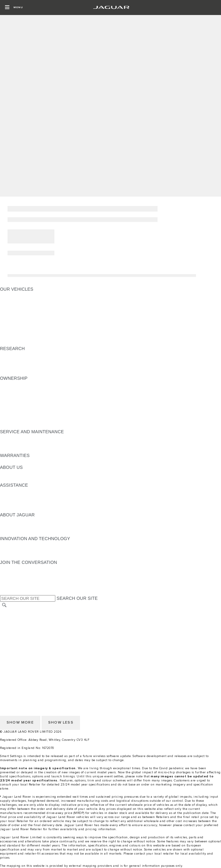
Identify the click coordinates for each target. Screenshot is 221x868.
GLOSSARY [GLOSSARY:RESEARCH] (12, 360)
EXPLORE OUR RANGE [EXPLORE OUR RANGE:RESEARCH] (25, 354)
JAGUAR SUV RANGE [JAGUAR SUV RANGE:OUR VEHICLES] (23, 331)
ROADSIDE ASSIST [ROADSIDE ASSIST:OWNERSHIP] (20, 414)
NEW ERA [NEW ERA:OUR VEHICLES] (10, 343)
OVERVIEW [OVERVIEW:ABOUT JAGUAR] (12, 521)
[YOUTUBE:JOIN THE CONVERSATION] (13, 580)
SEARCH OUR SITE (77, 598)
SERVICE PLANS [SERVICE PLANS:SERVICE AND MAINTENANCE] (18, 444)
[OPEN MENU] (14, 8)
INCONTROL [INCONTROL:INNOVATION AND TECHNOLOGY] (13, 550)
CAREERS (11, 624)
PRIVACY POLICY (18, 635)
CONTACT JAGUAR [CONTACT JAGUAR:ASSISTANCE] (20, 491)
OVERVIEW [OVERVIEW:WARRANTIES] (12, 461)
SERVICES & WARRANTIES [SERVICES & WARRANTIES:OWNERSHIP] (29, 408)
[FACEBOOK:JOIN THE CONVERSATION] (15, 586)
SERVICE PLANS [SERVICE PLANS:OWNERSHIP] (18, 426)
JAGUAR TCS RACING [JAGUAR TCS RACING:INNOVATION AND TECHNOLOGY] (23, 556)
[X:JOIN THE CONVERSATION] (4, 592)
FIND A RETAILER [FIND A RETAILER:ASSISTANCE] (19, 497)
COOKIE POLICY (18, 641)
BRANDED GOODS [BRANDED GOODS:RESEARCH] (20, 372)
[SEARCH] (4, 605)
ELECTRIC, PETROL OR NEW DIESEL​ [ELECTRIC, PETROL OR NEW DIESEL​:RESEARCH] (40, 366)
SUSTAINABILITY (18, 479)
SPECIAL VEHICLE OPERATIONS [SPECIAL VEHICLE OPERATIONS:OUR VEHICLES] (35, 337)
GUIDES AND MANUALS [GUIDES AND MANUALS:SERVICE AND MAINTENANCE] (25, 438)
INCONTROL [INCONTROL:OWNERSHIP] (13, 396)
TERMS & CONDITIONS (25, 630)
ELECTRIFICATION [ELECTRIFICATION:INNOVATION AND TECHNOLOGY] (20, 544)
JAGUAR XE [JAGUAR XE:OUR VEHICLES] (13, 319)
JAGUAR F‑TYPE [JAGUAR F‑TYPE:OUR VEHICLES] (18, 313)
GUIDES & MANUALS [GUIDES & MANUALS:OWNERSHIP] (22, 390)
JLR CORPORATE (19, 647)
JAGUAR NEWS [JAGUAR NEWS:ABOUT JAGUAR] (16, 527)
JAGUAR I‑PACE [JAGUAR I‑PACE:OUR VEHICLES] (17, 307)
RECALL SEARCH (19, 618)
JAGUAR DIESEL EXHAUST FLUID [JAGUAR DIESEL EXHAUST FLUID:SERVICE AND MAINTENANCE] (36, 449)
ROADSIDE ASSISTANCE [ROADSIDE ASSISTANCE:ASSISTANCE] (26, 509)
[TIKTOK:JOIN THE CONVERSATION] (10, 574)
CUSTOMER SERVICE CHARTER (35, 653)
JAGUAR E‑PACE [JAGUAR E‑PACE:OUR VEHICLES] (18, 301)
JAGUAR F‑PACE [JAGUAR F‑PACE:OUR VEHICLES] (18, 295)
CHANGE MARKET (20, 612)
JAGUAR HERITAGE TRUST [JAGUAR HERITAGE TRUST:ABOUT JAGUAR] (29, 533)
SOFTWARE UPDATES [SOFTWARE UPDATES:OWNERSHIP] (24, 402)
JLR (4, 473)
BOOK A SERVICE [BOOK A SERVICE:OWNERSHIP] (19, 420)
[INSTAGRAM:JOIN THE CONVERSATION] (16, 568)
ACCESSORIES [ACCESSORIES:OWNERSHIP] (16, 384)
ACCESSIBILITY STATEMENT (30, 659)
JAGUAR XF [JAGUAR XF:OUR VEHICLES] (13, 325)
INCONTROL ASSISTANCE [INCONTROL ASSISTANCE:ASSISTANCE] (28, 503)
